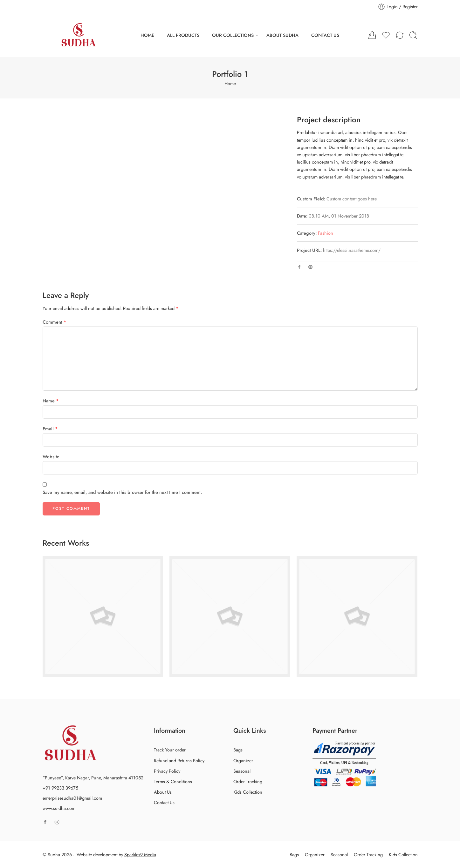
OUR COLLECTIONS (233, 35)
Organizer (243, 760)
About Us (163, 792)
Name (51, 401)
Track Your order (170, 750)
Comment (55, 322)
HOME (147, 35)
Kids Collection (248, 792)
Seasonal (242, 771)
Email (50, 429)
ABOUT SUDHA (282, 35)
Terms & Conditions (173, 781)
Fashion (326, 233)
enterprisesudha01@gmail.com (72, 798)
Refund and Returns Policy (179, 760)
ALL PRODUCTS (183, 35)
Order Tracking (248, 781)
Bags (238, 750)
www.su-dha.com (59, 808)
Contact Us (164, 802)
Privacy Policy (167, 771)
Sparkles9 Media (140, 855)
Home (230, 83)
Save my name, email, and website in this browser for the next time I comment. (122, 492)
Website (51, 457)
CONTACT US (325, 35)
